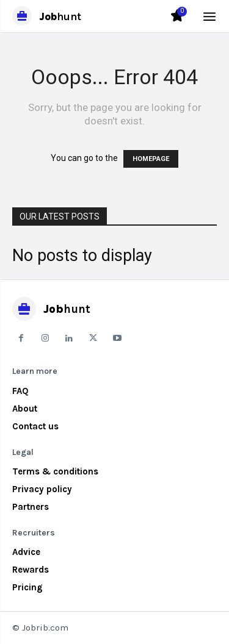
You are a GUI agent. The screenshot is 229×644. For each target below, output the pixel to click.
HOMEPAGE (151, 159)
